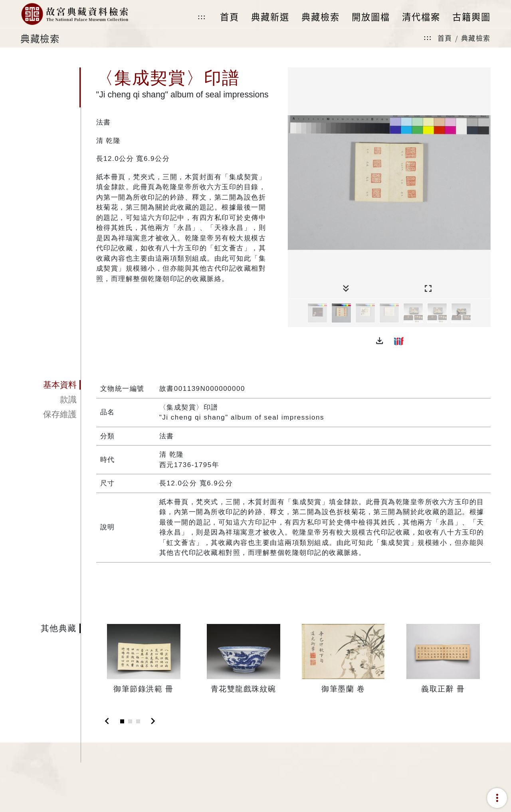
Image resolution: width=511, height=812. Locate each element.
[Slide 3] (138, 721)
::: (202, 17)
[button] (380, 341)
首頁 (445, 38)
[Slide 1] (122, 721)
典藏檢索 (476, 38)
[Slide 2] (130, 721)
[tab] (51, 385)
